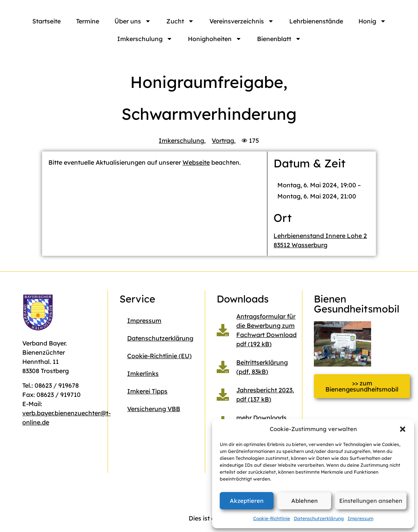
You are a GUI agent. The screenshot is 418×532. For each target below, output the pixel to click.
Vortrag (223, 140)
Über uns (133, 21)
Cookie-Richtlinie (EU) (159, 356)
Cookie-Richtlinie (272, 518)
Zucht (180, 21)
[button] (403, 429)
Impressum (361, 518)
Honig (372, 21)
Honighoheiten (215, 39)
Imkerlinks (143, 373)
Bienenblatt (279, 39)
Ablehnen (304, 501)
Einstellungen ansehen (371, 501)
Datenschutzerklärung (319, 518)
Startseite (46, 21)
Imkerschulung (145, 39)
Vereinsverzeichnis (242, 21)
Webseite (196, 162)
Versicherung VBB (154, 409)
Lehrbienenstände (316, 21)
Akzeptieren (247, 501)
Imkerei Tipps (147, 391)
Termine (88, 21)
